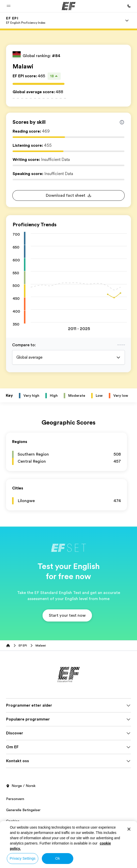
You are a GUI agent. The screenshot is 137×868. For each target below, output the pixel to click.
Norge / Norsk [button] (21, 786)
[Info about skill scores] (122, 122)
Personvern (15, 799)
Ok (58, 858)
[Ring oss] (129, 6)
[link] (26, 20)
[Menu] (127, 20)
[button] (9, 6)
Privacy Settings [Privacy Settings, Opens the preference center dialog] (23, 858)
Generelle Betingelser (23, 810)
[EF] (69, 6)
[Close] (129, 829)
